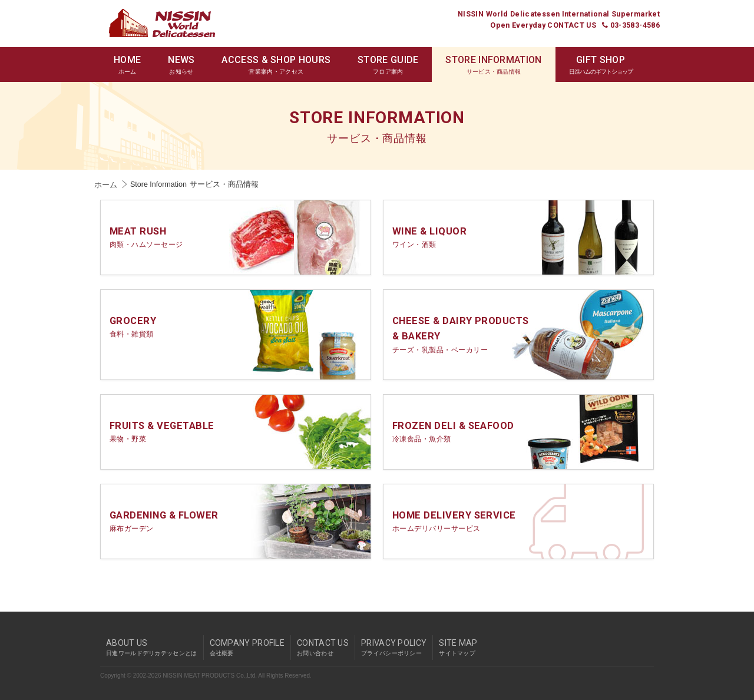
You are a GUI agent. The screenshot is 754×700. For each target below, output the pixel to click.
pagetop (657, 625)
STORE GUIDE (388, 65)
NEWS (181, 65)
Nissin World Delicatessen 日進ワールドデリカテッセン (162, 23)
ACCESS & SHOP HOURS (276, 65)
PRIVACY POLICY (394, 648)
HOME (127, 65)
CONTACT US (323, 648)
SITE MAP (458, 648)
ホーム (106, 185)
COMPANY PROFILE (247, 648)
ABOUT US (152, 648)
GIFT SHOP (601, 65)
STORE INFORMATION (493, 65)
